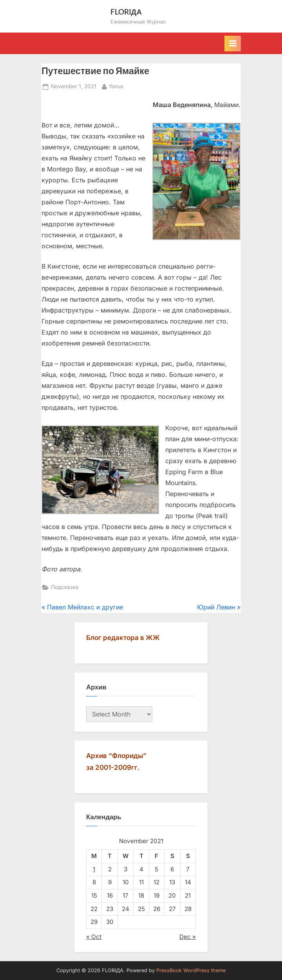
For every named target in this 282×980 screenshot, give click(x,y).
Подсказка (65, 587)
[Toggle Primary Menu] (233, 44)
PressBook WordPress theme (191, 970)
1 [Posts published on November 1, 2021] (94, 869)
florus (116, 86)
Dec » (188, 937)
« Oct (94, 937)
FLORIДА (126, 12)
